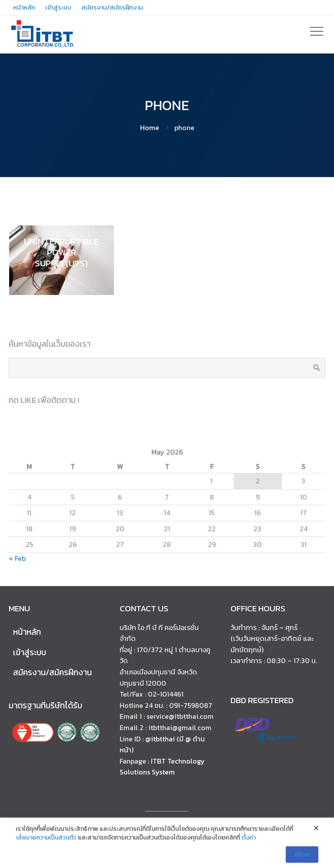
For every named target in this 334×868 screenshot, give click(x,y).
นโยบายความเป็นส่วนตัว (46, 850)
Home (150, 127)
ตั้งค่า (249, 850)
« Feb (17, 558)
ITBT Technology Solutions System (162, 767)
